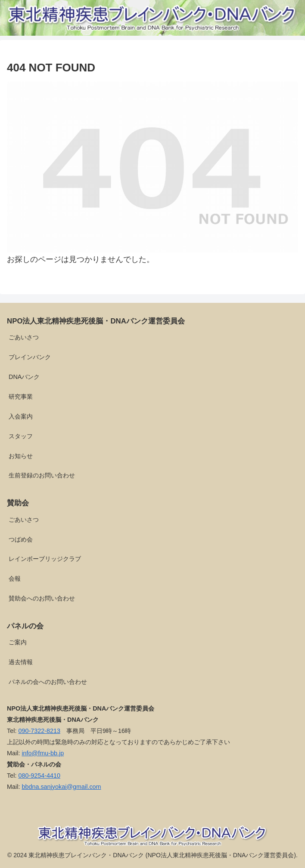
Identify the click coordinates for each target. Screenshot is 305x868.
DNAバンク (24, 377)
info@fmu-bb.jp (43, 753)
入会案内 (21, 416)
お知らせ (21, 456)
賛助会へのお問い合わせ (42, 598)
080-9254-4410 (39, 776)
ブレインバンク (30, 357)
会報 (15, 579)
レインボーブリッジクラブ (45, 559)
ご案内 (18, 642)
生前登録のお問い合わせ (42, 475)
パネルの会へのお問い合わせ (48, 682)
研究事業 (21, 397)
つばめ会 (21, 539)
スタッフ (21, 436)
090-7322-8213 (39, 731)
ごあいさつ (24, 337)
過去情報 (21, 662)
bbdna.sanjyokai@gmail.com (61, 787)
